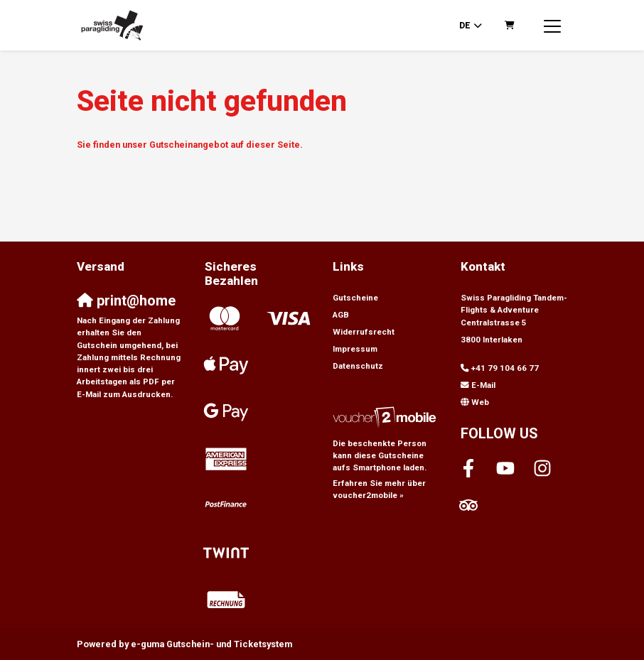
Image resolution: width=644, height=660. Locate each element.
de (465, 26)
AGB (341, 315)
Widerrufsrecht (364, 332)
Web (480, 402)
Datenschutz (358, 366)
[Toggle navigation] (552, 26)
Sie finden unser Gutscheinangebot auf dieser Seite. (190, 145)
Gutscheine (355, 298)
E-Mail (483, 385)
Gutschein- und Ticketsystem (211, 644)
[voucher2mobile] (386, 417)
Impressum (355, 349)
